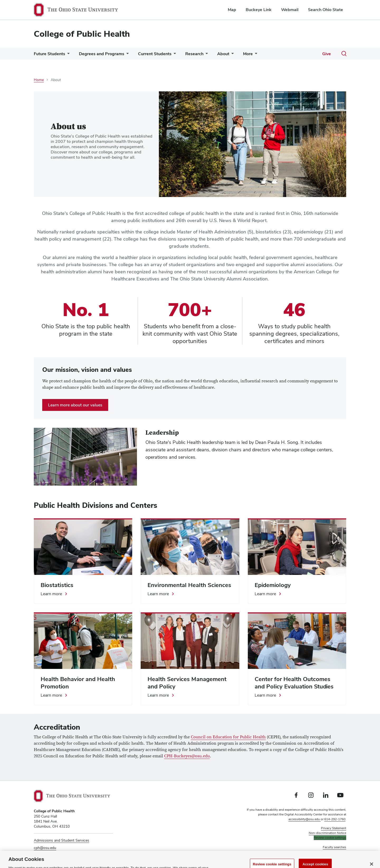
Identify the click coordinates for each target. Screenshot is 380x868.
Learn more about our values (75, 405)
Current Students (155, 54)
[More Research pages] (206, 55)
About (223, 54)
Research (194, 54)
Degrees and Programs (102, 54)
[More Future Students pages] (67, 55)
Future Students (49, 54)
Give (327, 54)
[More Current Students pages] (174, 55)
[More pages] (255, 55)
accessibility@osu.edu (305, 819)
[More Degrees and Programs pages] (126, 55)
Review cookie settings (330, 838)
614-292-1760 (335, 819)
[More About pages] (231, 55)
